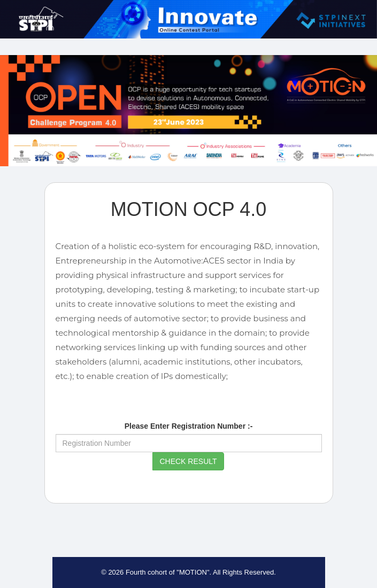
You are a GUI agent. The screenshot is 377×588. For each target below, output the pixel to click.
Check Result (188, 461)
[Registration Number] (189, 443)
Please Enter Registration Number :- (189, 426)
